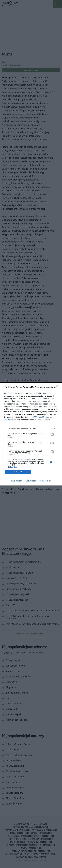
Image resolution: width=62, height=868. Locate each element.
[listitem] (31, 429)
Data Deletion (17, 481)
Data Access (31, 481)
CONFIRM (18, 472)
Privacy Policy (45, 481)
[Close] (57, 387)
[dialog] (31, 434)
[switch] (52, 434)
